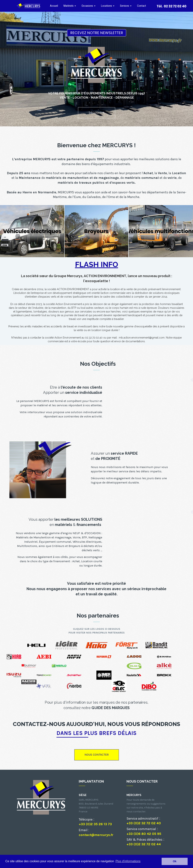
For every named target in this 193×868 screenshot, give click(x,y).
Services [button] (126, 6)
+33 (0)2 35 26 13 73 (95, 824)
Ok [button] (175, 861)
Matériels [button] (70, 6)
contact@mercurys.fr (96, 835)
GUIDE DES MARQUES (111, 708)
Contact (142, 6)
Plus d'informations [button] (128, 861)
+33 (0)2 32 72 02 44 (144, 844)
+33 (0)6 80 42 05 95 (144, 834)
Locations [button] (108, 6)
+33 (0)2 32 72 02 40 (144, 823)
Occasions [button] (89, 6)
